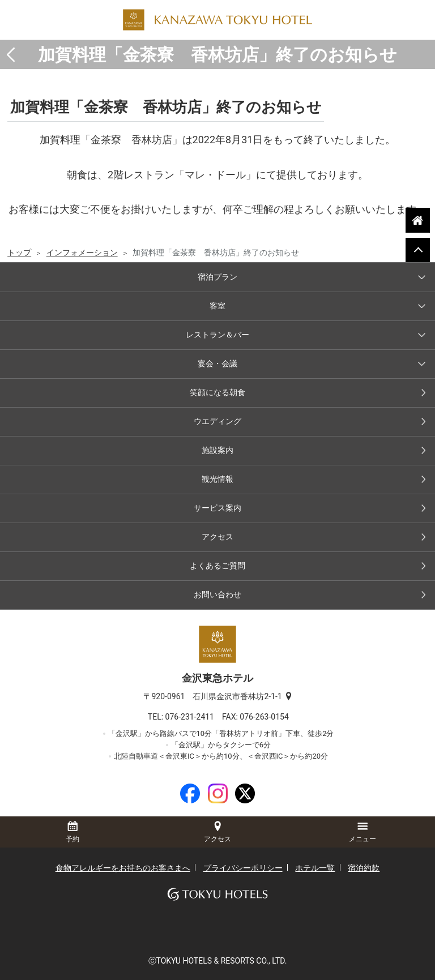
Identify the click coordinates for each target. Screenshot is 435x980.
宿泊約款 (364, 868)
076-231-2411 (194, 717)
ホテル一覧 (315, 868)
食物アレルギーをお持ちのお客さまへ (123, 868)
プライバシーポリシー (243, 868)
